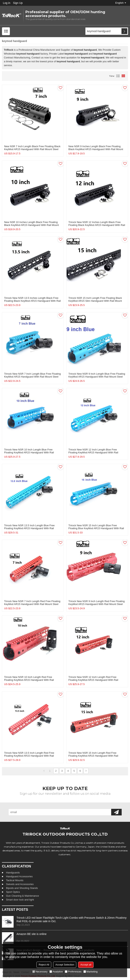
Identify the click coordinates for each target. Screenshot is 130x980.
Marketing (91, 972)
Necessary (40, 972)
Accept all (86, 965)
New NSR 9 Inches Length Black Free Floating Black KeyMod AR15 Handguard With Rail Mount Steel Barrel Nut (96, 149)
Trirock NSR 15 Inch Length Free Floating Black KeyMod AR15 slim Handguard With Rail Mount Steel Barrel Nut (95, 301)
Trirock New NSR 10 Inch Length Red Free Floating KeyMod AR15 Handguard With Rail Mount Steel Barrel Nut (29, 680)
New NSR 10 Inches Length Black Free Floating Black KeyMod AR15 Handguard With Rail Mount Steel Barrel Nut (31, 225)
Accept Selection (65, 965)
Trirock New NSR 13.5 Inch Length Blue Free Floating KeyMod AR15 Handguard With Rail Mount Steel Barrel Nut (29, 528)
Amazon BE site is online (32, 934)
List (118, 76)
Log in (7, 3)
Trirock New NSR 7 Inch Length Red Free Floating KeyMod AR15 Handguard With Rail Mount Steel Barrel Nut (32, 604)
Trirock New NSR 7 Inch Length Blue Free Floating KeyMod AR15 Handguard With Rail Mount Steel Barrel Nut (32, 377)
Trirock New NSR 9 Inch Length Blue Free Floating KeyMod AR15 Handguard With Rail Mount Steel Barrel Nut (97, 377)
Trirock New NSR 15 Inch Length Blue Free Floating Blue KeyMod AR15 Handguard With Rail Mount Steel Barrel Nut (96, 528)
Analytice (56, 972)
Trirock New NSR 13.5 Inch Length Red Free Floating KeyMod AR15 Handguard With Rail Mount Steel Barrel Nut (29, 756)
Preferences (73, 972)
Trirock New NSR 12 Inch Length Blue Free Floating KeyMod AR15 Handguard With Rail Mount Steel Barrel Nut (93, 452)
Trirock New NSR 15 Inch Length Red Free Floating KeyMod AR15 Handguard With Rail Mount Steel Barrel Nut (93, 756)
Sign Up (18, 3)
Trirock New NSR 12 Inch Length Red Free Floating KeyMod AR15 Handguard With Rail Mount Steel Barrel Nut (93, 680)
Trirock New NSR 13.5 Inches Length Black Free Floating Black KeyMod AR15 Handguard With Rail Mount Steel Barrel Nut (32, 301)
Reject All (44, 965)
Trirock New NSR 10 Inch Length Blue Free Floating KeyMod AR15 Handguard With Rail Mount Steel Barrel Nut (29, 452)
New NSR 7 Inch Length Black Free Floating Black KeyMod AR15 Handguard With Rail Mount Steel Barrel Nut (32, 149)
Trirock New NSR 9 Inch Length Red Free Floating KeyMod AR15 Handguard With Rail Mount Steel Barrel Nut (97, 604)
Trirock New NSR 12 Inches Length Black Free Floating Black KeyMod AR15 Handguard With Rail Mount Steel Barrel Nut (97, 225)
